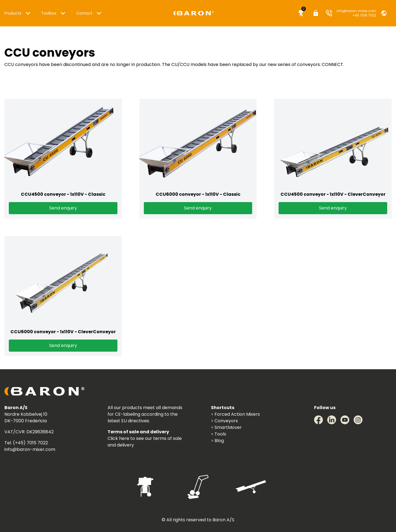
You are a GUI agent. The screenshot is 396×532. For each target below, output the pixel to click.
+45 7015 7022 (364, 15)
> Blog (217, 441)
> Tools (218, 434)
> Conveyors (224, 421)
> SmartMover (226, 427)
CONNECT (332, 64)
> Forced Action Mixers (235, 414)
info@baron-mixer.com (356, 11)
